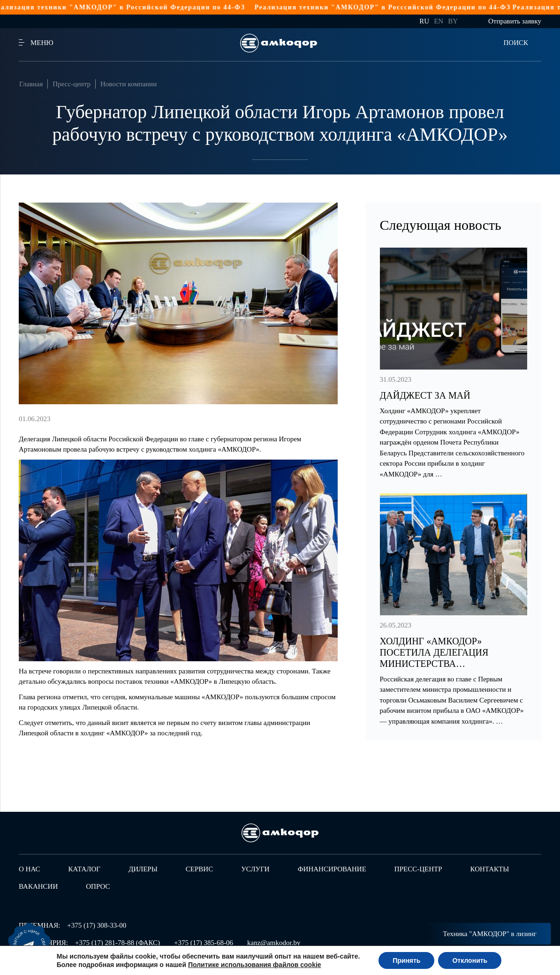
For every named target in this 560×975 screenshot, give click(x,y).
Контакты (490, 869)
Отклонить (470, 960)
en (439, 21)
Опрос (98, 886)
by (453, 21)
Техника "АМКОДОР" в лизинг (490, 934)
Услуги (255, 869)
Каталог (84, 869)
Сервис (199, 869)
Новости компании (129, 84)
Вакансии (38, 886)
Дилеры (143, 869)
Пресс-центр (72, 84)
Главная (31, 84)
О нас (30, 869)
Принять (406, 960)
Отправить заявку (515, 21)
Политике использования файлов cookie (255, 965)
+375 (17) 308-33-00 (97, 925)
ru (424, 21)
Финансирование (332, 869)
